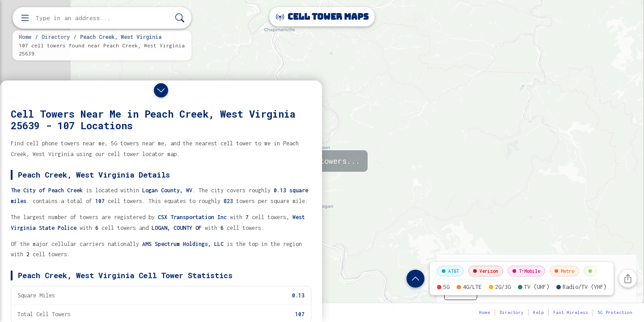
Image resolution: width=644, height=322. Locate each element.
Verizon (486, 271)
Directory (56, 37)
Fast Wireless (571, 312)
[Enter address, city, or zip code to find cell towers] (103, 18)
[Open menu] (25, 18)
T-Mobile (526, 271)
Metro (564, 271)
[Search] (180, 18)
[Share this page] (628, 279)
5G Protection (615, 312)
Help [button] (538, 312)
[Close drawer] (161, 90)
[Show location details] (415, 279)
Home (25, 37)
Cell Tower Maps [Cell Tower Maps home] (322, 17)
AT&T (450, 271)
